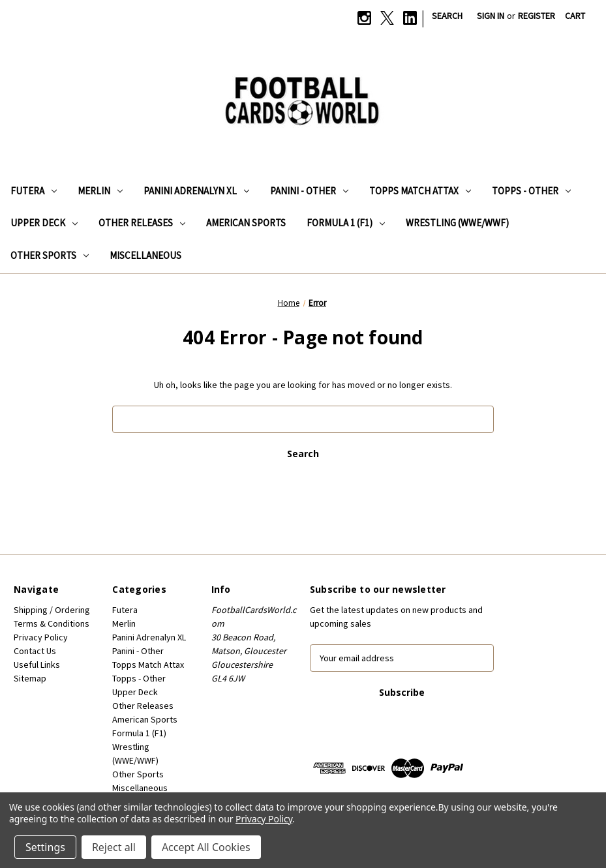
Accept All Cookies (206, 847)
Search (447, 16)
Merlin (100, 191)
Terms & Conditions (52, 623)
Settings (45, 847)
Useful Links (37, 665)
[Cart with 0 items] (575, 16)
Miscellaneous (145, 255)
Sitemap (30, 678)
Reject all (114, 847)
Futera (34, 191)
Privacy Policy (41, 637)
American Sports (246, 223)
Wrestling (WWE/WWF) (457, 223)
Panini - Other (309, 191)
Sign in (491, 16)
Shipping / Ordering (52, 610)
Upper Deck (44, 223)
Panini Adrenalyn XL (196, 191)
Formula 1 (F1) (346, 223)
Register (537, 16)
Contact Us (35, 651)
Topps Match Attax (420, 191)
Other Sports (50, 255)
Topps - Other (531, 191)
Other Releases (142, 223)
